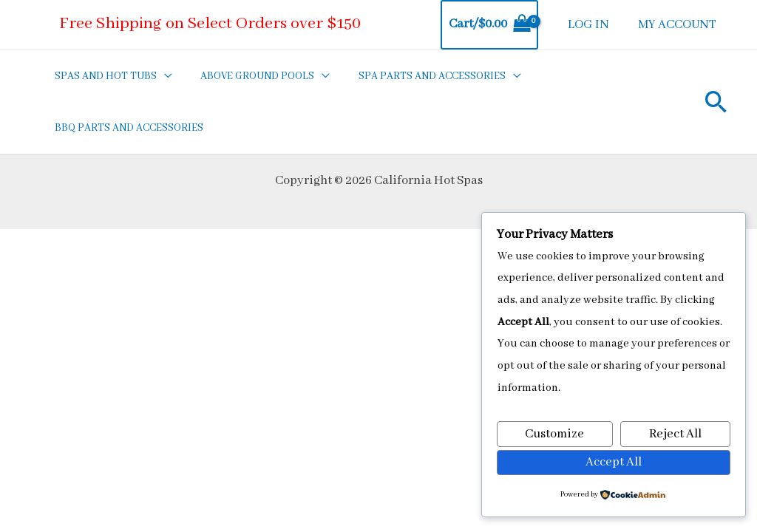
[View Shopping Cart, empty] (495, 25)
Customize (554, 433)
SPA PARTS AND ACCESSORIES (417, 76)
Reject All (675, 433)
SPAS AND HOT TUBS (103, 76)
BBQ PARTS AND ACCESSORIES (126, 128)
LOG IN (592, 25)
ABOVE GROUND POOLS (248, 76)
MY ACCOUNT (679, 25)
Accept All (614, 461)
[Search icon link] (716, 102)
